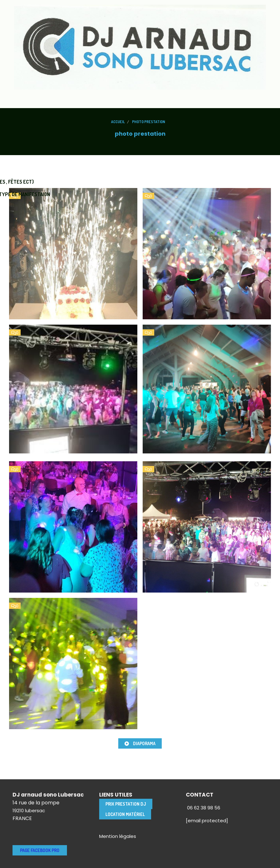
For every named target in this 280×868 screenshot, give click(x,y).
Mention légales (118, 836)
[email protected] (207, 821)
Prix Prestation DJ (126, 804)
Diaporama (140, 743)
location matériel (125, 814)
